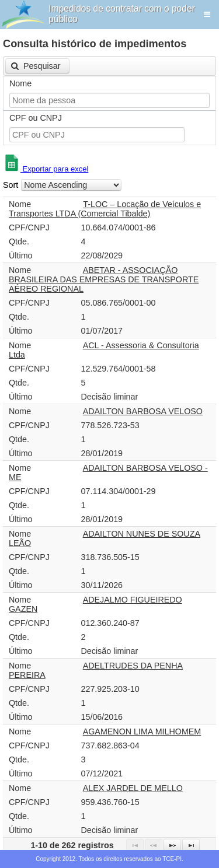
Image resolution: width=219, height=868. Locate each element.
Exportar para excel (46, 169)
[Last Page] (191, 845)
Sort (11, 185)
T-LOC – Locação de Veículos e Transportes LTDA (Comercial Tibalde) (105, 209)
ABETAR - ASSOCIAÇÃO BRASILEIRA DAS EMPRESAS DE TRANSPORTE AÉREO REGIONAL (104, 279)
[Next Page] (172, 845)
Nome (20, 83)
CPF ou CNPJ (36, 118)
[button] (37, 66)
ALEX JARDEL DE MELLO (133, 788)
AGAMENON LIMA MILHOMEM (142, 731)
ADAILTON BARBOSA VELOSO (143, 411)
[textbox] (109, 100)
